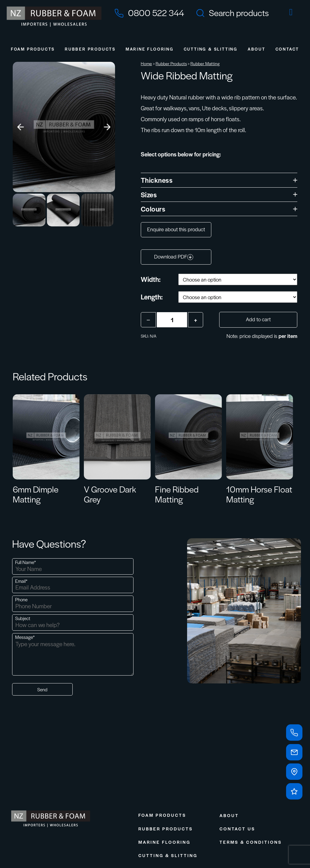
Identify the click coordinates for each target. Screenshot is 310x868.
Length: (152, 297)
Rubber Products (90, 49)
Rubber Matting (205, 63)
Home (146, 63)
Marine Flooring (150, 49)
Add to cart (258, 319)
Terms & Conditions (251, 842)
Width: (151, 279)
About (257, 49)
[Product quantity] (172, 320)
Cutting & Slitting (211, 49)
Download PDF (174, 257)
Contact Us (237, 829)
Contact (287, 49)
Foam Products (33, 49)
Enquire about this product (176, 229)
